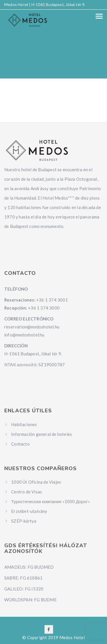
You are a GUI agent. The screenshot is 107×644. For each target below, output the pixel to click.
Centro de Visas (27, 492)
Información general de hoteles (42, 434)
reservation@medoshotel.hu (32, 327)
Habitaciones (24, 424)
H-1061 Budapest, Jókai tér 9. (58, 4)
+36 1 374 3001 (52, 300)
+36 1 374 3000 (44, 308)
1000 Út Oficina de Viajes (36, 482)
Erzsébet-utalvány (29, 511)
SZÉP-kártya (24, 521)
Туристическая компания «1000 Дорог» (51, 501)
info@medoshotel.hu (24, 335)
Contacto (20, 444)
